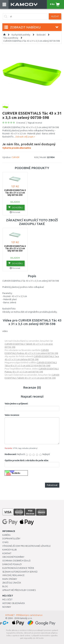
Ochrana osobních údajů (16, 561)
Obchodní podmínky (13, 557)
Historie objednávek (14, 603)
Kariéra (6, 535)
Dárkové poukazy (12, 564)
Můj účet (7, 600)
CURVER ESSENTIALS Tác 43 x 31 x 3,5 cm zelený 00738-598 (32, 41)
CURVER (15, 157)
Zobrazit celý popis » (25, 137)
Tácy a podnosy (11, 38)
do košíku (16, 207)
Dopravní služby (11, 539)
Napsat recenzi (35, 123)
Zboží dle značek (12, 583)
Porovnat (15, 212)
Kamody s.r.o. (26, 618)
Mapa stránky (10, 579)
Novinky (7, 607)
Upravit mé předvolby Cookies (19, 590)
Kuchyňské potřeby (21, 35)
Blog (5, 586)
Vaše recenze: (12, 415)
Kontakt (7, 553)
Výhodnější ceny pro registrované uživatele (27, 546)
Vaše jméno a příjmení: (16, 404)
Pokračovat (52, 485)
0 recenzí (21, 123)
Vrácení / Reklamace (13, 575)
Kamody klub (10, 550)
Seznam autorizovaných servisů (20, 572)
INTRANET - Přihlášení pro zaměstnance (24, 615)
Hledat (55, 16)
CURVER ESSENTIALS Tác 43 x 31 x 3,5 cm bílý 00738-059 (15, 193)
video (5, 331)
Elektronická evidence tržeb (18, 568)
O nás (5, 542)
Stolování (41, 35)
